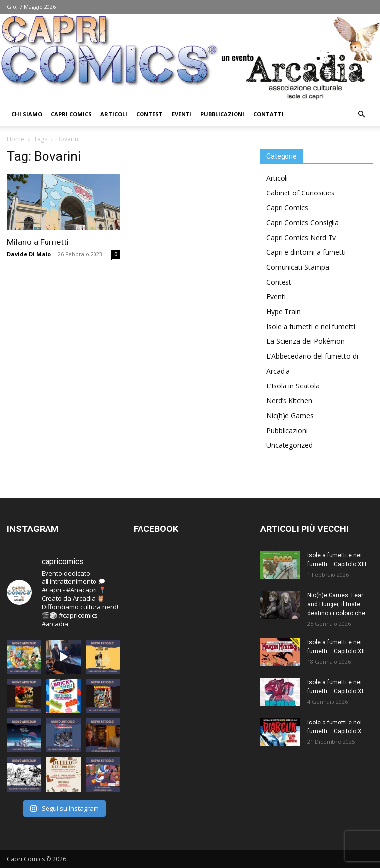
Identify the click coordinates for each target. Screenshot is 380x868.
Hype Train (284, 312)
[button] (361, 115)
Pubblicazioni (222, 114)
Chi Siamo (27, 114)
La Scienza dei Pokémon (306, 341)
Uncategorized (289, 445)
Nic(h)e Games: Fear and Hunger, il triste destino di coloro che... (338, 604)
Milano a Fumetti (38, 242)
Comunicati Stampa (298, 267)
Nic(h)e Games (290, 415)
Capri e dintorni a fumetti (306, 252)
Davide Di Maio (29, 254)
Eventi (182, 114)
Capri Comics (71, 114)
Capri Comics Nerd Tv (301, 237)
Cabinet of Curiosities (300, 193)
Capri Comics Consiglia (303, 222)
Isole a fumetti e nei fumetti (311, 326)
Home (16, 139)
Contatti (268, 114)
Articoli (114, 114)
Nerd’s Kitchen (289, 401)
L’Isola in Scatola (293, 386)
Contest (149, 114)
